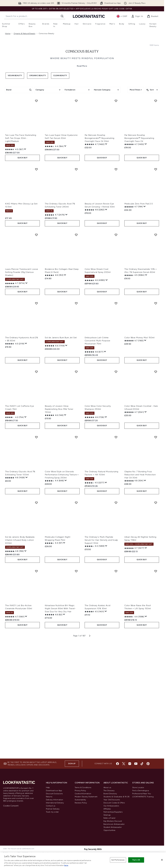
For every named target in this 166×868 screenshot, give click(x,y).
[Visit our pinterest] (148, 764)
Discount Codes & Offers (114, 803)
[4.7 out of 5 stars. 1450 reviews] (134, 259)
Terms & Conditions (83, 788)
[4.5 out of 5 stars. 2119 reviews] (15, 458)
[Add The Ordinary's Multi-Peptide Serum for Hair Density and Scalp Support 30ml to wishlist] (116, 617)
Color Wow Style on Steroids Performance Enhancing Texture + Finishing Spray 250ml (62, 589)
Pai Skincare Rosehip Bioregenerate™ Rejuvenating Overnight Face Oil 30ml (100, 253)
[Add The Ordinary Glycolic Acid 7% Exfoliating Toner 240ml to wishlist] (76, 284)
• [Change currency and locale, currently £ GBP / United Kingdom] (122, 16)
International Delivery (55, 803)
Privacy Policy (80, 791)
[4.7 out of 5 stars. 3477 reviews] (134, 663)
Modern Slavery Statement (86, 797)
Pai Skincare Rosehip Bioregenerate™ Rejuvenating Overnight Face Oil (139, 253)
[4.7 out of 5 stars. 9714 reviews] (15, 398)
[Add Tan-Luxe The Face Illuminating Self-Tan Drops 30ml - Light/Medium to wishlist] (36, 216)
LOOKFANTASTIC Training (143, 797)
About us (107, 788)
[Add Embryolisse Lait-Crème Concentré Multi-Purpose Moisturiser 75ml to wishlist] (116, 418)
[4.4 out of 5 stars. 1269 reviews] (95, 661)
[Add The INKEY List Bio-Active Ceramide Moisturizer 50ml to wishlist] (36, 686)
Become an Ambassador (114, 824)
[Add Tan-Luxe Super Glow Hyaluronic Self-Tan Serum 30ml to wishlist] (76, 216)
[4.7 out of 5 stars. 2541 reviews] (134, 527)
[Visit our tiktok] (142, 764)
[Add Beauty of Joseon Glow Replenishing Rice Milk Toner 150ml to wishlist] (76, 486)
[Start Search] (62, 16)
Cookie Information (83, 794)
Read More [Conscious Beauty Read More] (82, 113)
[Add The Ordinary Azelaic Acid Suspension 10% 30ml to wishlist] (116, 686)
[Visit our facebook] (117, 764)
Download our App (54, 791)
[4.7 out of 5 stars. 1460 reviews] (95, 259)
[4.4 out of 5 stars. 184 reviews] (54, 261)
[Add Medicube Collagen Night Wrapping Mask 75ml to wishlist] (76, 617)
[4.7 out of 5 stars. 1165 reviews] (134, 455)
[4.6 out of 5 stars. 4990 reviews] (95, 395)
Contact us (51, 806)
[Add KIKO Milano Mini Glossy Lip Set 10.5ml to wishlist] (36, 284)
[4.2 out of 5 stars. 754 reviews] (14, 532)
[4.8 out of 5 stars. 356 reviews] (14, 666)
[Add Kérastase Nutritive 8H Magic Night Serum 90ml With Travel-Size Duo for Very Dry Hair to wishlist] (76, 686)
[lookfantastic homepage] (89, 16)
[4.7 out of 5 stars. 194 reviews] (134, 322)
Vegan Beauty (15, 122)
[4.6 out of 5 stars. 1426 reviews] (15, 592)
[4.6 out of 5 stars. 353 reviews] (54, 390)
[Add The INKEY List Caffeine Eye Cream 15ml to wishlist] (36, 486)
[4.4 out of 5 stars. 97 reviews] (54, 658)
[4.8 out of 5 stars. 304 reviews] (134, 596)
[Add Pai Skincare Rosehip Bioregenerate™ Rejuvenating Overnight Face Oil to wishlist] (156, 216)
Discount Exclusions (54, 794)
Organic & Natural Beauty (25, 34)
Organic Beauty (38, 122)
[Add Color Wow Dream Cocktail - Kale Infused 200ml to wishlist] (156, 486)
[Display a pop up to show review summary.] (25, 264)
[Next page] (90, 751)
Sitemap (107, 815)
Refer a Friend (109, 818)
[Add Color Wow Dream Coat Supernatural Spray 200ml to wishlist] (116, 350)
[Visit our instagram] (130, 764)
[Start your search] (35, 16)
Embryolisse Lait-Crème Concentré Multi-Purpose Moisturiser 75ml (97, 455)
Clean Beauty (60, 122)
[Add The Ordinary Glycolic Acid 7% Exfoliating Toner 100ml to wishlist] (36, 552)
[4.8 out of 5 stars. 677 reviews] (94, 467)
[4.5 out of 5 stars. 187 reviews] (14, 264)
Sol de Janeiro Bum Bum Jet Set (61, 452)
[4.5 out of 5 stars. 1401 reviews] (94, 726)
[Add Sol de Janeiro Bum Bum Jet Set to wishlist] (76, 418)
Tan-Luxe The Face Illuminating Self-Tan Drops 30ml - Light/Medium (21, 253)
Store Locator (138, 788)
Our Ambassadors (111, 806)
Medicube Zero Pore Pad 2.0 (139, 318)
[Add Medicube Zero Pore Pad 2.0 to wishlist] (156, 284)
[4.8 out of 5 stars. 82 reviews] (54, 729)
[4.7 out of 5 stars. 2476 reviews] (55, 330)
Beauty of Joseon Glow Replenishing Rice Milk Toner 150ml (59, 524)
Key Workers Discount (113, 821)
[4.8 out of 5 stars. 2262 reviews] (95, 325)
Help (48, 788)
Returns (49, 797)
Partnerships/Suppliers (113, 812)
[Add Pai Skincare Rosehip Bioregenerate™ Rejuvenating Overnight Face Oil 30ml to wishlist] (116, 216)
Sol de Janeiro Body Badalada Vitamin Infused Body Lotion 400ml (20, 655)
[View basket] (153, 16)
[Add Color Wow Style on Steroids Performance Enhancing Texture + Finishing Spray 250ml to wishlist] (76, 552)
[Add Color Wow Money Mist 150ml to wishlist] (156, 418)
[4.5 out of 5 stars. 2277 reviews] (94, 598)
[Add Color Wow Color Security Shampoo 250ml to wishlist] (116, 486)
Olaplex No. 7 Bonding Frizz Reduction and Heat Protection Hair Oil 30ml (140, 589)
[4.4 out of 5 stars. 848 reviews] (54, 596)
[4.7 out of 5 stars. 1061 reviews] (15, 731)
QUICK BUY (22, 273)
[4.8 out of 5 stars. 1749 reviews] (55, 461)
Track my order (52, 812)
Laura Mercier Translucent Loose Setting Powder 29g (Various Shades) (22, 387)
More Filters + (136, 136)
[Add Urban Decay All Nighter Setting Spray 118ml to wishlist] (156, 617)
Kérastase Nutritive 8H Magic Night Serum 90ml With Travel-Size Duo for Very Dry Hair (60, 723)
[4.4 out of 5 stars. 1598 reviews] (134, 731)
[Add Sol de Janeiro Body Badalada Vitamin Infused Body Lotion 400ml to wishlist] (36, 617)
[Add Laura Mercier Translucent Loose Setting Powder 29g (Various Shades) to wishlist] (36, 350)
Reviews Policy (81, 803)
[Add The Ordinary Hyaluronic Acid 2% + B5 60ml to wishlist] (36, 418)
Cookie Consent (11, 806)
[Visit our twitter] (124, 764)
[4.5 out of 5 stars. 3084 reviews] (134, 390)
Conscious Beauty (82, 98)
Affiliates (107, 809)
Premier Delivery (53, 809)
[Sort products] (152, 136)
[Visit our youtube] (136, 764)
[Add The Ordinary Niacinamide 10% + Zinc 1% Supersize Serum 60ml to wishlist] (156, 350)
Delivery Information (55, 800)
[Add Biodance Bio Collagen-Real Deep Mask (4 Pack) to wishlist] (76, 350)
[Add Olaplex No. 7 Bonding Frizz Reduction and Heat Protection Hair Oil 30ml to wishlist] (156, 552)
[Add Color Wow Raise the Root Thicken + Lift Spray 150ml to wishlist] (156, 686)
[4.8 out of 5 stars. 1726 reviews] (94, 532)
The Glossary (109, 791)
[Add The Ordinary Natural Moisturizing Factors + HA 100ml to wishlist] (116, 552)
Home (8, 34)
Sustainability (80, 800)
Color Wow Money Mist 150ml (139, 452)
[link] (137, 16)
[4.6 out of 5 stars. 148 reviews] (54, 530)
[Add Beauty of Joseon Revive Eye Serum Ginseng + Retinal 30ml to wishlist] (116, 284)
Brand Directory (110, 794)
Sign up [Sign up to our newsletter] (72, 764)
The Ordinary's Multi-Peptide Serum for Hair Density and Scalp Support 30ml (101, 655)
